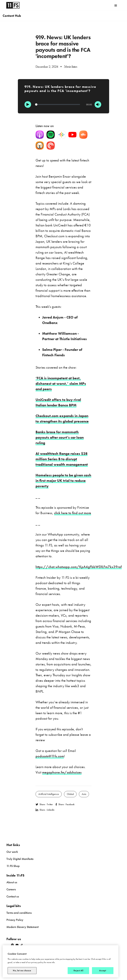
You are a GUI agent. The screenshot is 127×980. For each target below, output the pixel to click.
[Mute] (98, 104)
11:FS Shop (13, 866)
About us (12, 882)
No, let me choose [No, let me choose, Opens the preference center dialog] (22, 971)
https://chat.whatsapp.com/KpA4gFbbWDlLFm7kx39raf (79, 567)
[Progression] (58, 104)
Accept (103, 971)
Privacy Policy (15, 920)
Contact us (13, 896)
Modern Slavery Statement (22, 927)
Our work (12, 852)
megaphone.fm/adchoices (62, 772)
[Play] (28, 104)
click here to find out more (73, 513)
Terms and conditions (19, 913)
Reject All (78, 971)
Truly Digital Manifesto (20, 859)
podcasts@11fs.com (50, 756)
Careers (11, 889)
